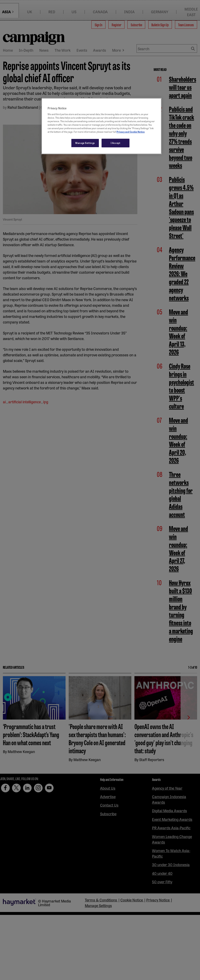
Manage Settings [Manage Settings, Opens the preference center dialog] (85, 143)
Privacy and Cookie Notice (131, 132)
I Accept (116, 143)
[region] (101, 126)
